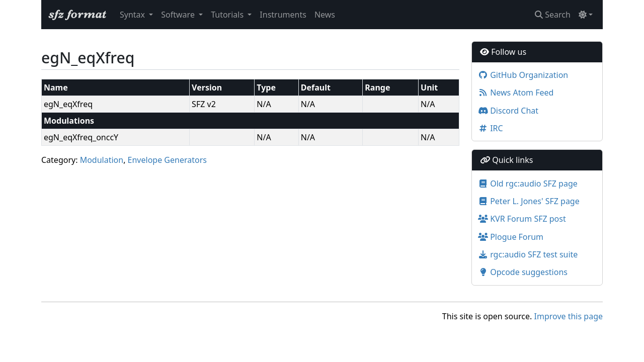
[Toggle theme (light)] (586, 15)
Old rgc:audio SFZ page (528, 184)
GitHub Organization (523, 75)
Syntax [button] (133, 15)
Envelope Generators (167, 160)
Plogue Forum (511, 237)
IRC (491, 128)
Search (553, 15)
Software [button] (179, 15)
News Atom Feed (516, 93)
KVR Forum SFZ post (522, 219)
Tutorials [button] (228, 15)
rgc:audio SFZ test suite (528, 254)
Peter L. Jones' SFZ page (529, 201)
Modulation (102, 160)
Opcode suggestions (523, 272)
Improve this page (569, 316)
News (325, 15)
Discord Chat (508, 111)
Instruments (283, 15)
